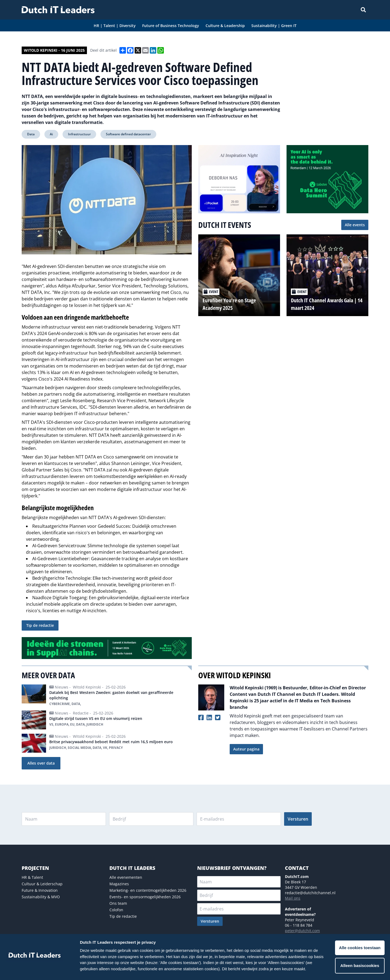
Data (31, 134)
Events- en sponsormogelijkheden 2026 (145, 897)
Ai (51, 134)
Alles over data (41, 763)
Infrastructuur (79, 134)
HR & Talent (32, 877)
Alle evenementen (126, 877)
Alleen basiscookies (360, 966)
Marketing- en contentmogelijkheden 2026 (148, 890)
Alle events (355, 225)
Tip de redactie (40, 625)
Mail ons (293, 898)
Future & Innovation (40, 890)
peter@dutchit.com (302, 931)
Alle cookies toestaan (360, 948)
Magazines (119, 884)
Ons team (118, 903)
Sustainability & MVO (41, 897)
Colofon (116, 910)
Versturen (298, 819)
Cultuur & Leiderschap (42, 884)
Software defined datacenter (128, 134)
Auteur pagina (246, 749)
